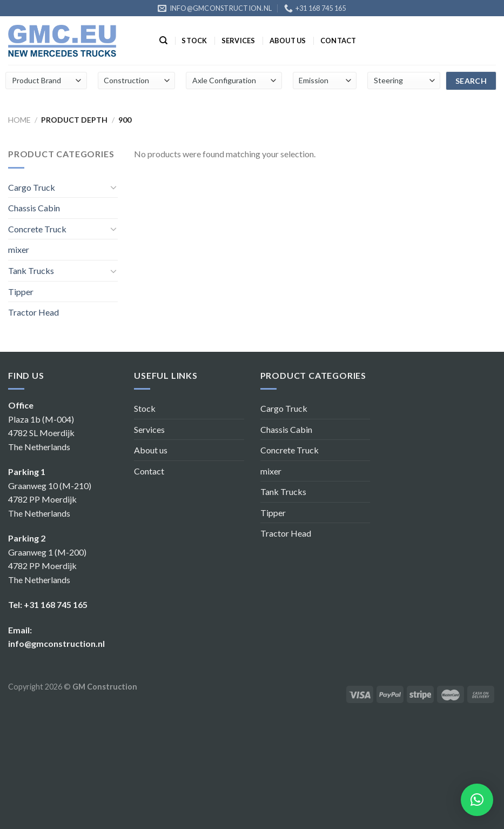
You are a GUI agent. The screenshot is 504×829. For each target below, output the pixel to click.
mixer (19, 249)
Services (238, 41)
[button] (477, 800)
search (471, 81)
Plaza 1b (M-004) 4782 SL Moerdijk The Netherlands (41, 433)
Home (19, 120)
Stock (194, 41)
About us (288, 41)
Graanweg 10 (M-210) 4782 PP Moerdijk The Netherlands (50, 499)
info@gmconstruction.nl (56, 643)
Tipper (21, 292)
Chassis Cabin (34, 208)
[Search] (163, 41)
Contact (338, 41)
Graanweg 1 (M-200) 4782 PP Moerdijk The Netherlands (47, 566)
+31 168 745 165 (56, 604)
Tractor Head (33, 312)
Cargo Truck (32, 187)
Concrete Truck (37, 229)
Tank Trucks (31, 270)
